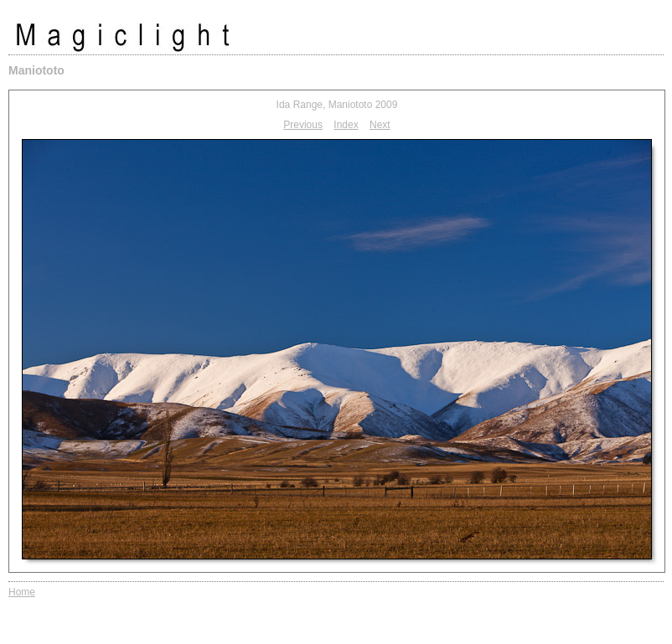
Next (380, 125)
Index (346, 125)
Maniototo (36, 70)
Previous (303, 125)
